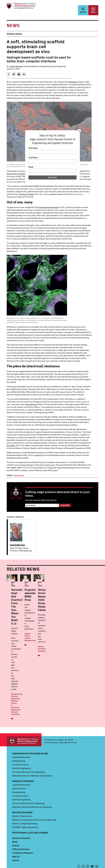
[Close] (79, 131)
